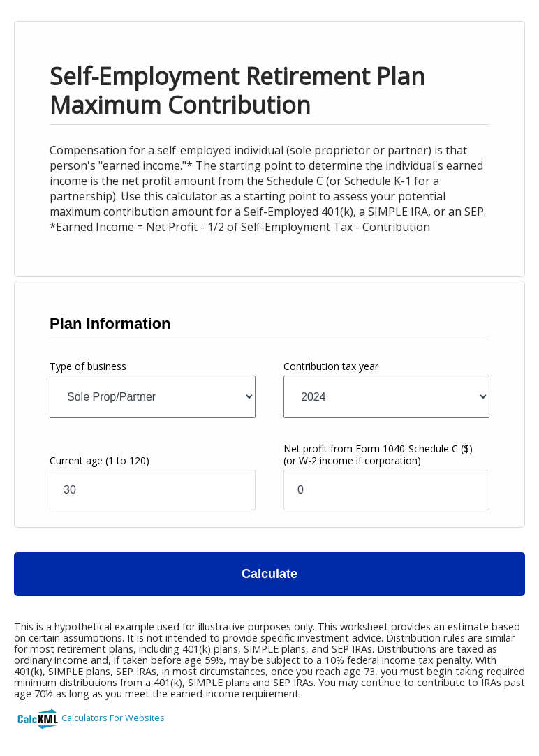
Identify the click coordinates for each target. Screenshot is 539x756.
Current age (99, 460)
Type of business (88, 366)
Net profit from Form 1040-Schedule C (378, 454)
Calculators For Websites (113, 718)
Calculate (269, 574)
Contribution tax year (331, 366)
